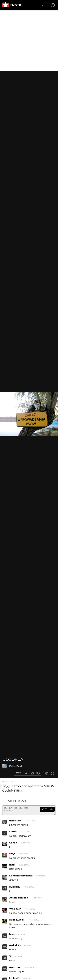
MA (5, 948)
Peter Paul (16, 766)
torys (12, 855)
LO (5, 834)
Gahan (13, 844)
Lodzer (13, 833)
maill (12, 866)
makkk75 (15, 947)
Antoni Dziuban (19, 899)
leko (12, 936)
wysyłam (47, 809)
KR (5, 890)
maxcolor (15, 969)
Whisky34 (15, 910)
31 (5, 959)
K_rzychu (15, 888)
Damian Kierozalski (21, 877)
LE (5, 937)
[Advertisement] (29, 40)
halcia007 (15, 822)
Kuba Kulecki (17, 921)
